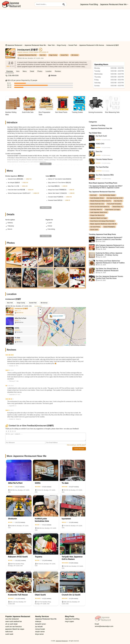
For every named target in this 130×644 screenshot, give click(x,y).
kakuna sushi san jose (97, 204)
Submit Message (79, 449)
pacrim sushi (94, 230)
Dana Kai (107, 154)
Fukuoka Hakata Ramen (107, 161)
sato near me (118, 201)
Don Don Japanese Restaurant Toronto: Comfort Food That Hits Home (107, 278)
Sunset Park (73, 45)
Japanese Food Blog (89, 4)
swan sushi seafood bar (14, 621)
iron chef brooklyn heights (107, 195)
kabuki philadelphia (109, 227)
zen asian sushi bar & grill (115, 198)
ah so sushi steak (11, 624)
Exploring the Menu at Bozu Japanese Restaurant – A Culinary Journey (107, 255)
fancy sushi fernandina (114, 204)
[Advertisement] (65, 24)
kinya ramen (39, 634)
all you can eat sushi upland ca (100, 207)
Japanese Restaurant (15, 45)
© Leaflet (66, 345)
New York (51, 45)
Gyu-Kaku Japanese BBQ (107, 177)
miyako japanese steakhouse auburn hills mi (103, 224)
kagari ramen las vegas (112, 210)
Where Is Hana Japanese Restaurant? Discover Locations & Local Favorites (107, 239)
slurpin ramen (40, 632)
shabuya (38, 621)
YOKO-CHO (107, 146)
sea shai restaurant (12, 619)
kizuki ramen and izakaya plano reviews (102, 221)
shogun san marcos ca (97, 215)
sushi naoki (9, 634)
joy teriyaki (39, 627)
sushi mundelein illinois (97, 198)
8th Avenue (75, 55)
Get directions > (38, 306)
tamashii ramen (41, 624)
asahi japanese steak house (99, 212)
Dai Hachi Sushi (107, 138)
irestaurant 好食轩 (113, 45)
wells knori (9, 632)
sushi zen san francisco (13, 627)
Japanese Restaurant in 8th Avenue (92, 45)
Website (54, 75)
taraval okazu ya (117, 207)
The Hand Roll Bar (107, 169)
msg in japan (69, 621)
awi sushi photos (95, 227)
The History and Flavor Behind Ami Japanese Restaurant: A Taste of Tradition (107, 263)
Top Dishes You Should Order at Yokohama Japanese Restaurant (107, 271)
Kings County (62, 45)
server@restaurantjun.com (104, 626)
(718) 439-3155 (13, 75)
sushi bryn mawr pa (96, 210)
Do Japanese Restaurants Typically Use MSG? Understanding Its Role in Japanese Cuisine (106, 187)
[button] (56, 324)
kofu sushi (93, 195)
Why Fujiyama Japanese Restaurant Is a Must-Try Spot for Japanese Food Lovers (107, 247)
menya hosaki (40, 629)
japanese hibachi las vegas (99, 218)
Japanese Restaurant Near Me (113, 4)
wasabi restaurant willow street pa (101, 201)
